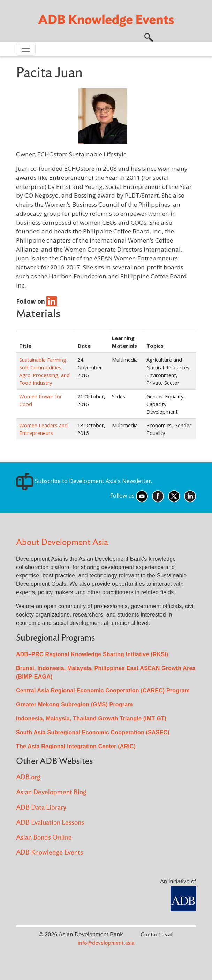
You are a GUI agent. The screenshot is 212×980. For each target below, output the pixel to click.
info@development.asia (106, 943)
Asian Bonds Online (44, 838)
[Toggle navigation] (26, 49)
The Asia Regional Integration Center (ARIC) (76, 746)
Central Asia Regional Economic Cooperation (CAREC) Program (103, 691)
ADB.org (28, 777)
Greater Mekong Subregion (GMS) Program (74, 705)
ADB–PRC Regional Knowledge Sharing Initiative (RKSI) (92, 654)
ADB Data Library (41, 808)
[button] (149, 37)
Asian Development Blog (51, 792)
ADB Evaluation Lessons (50, 823)
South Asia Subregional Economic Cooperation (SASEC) (93, 732)
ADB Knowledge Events (50, 853)
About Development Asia (62, 542)
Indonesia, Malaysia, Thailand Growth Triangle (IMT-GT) (91, 718)
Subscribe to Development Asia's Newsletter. (84, 481)
